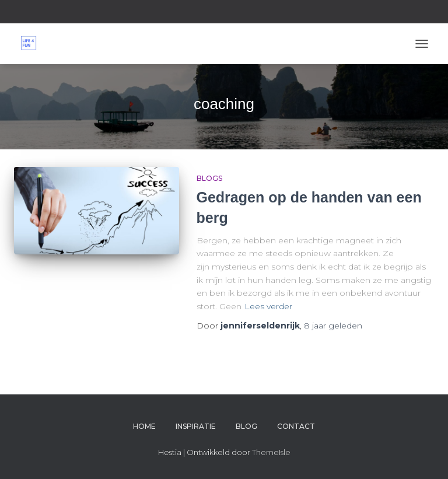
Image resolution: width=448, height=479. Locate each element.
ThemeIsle (271, 452)
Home (144, 426)
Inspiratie (196, 426)
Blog (246, 426)
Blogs (209, 178)
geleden (333, 326)
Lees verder (268, 306)
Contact (296, 426)
